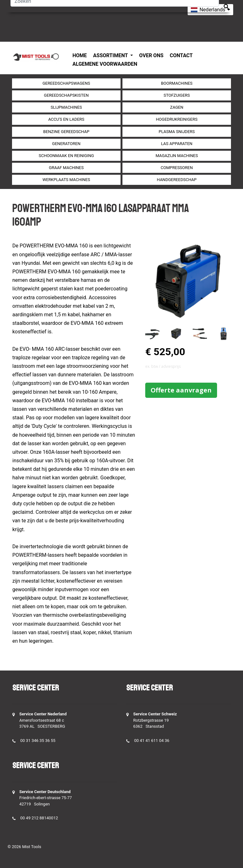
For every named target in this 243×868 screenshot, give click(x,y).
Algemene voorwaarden (105, 64)
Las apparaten (177, 144)
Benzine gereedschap (66, 132)
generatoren (66, 144)
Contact (181, 55)
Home (80, 55)
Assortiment (111, 55)
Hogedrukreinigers (177, 119)
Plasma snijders (177, 132)
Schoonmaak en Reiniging (66, 156)
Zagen (177, 107)
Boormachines (177, 83)
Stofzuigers (177, 95)
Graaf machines (66, 168)
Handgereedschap (177, 180)
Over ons (151, 55)
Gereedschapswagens (66, 83)
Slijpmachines (66, 107)
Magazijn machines (177, 156)
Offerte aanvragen (181, 390)
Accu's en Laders (66, 119)
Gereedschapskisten (66, 95)
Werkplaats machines (66, 180)
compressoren (177, 168)
